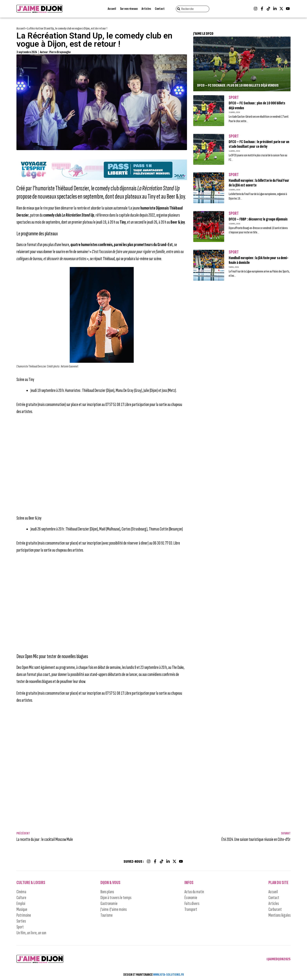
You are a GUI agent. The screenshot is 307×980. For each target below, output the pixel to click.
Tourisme (107, 915)
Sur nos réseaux (129, 9)
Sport (234, 98)
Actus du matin (194, 892)
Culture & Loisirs (31, 883)
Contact (160, 9)
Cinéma (21, 892)
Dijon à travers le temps (116, 898)
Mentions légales (279, 915)
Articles (146, 9)
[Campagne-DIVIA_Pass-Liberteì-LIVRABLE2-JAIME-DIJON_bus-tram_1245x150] (102, 179)
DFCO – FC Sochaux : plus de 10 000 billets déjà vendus (238, 85)
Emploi (21, 903)
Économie (191, 898)
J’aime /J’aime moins (114, 909)
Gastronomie (109, 903)
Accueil (112, 9)
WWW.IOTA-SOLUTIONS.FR (168, 975)
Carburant (275, 909)
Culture (21, 898)
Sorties (21, 921)
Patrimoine (24, 915)
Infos (189, 883)
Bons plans (107, 892)
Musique (22, 909)
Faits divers (192, 903)
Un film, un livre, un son (31, 933)
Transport (191, 909)
